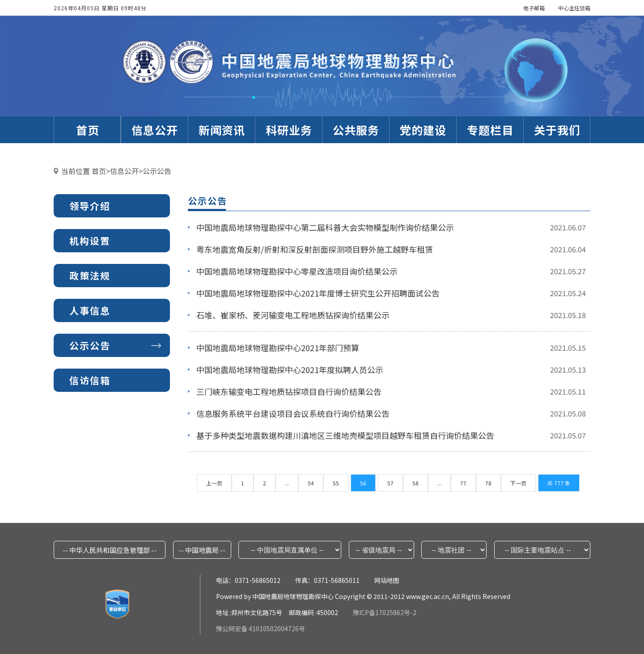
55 (336, 483)
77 (463, 483)
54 (311, 483)
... (287, 483)
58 (415, 483)
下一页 (518, 483)
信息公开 (124, 171)
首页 (99, 171)
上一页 (214, 483)
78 (488, 483)
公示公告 (157, 171)
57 (390, 483)
